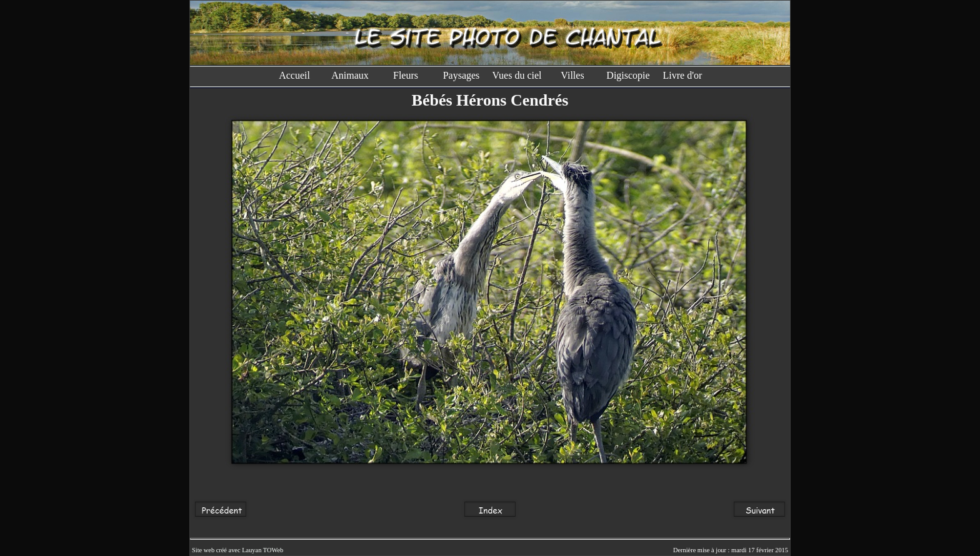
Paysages (462, 75)
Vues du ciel (517, 75)
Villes (572, 75)
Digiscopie (628, 75)
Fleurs (406, 75)
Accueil (294, 75)
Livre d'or (684, 75)
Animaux (350, 75)
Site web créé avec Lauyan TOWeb (237, 550)
